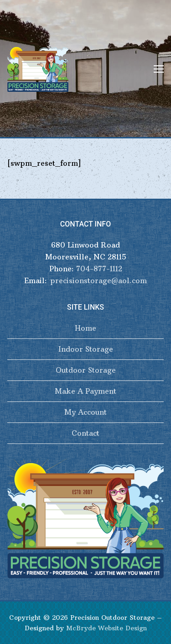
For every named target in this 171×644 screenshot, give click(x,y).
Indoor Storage (86, 349)
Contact (85, 433)
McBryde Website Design (106, 628)
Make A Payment (85, 391)
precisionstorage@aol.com (98, 280)
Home (85, 328)
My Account (85, 412)
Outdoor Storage (86, 370)
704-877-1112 (99, 269)
